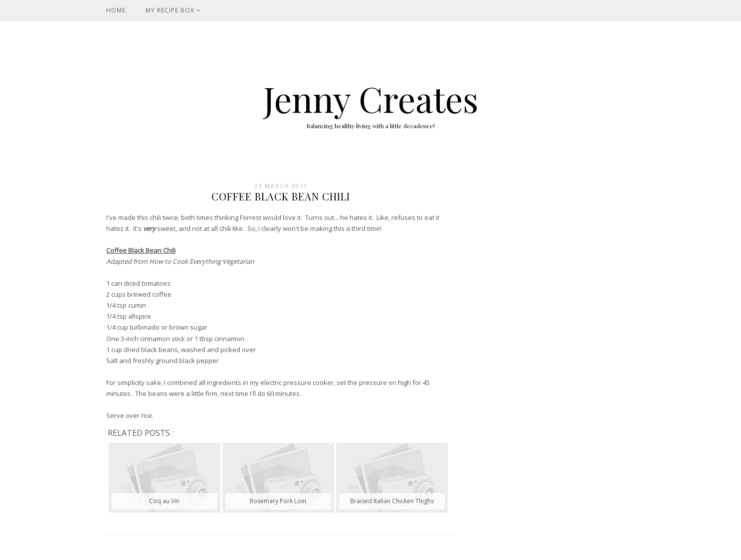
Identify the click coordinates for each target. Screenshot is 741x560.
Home (116, 10)
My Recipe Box (173, 10)
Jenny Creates (371, 98)
